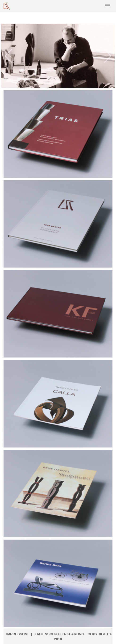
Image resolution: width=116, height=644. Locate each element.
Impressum (17, 634)
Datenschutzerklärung (60, 634)
